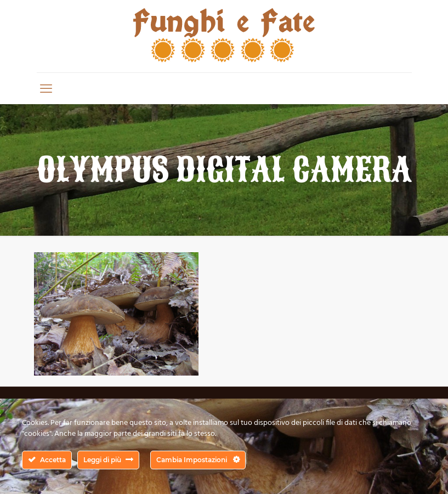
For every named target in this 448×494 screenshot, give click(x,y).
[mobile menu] (46, 88)
